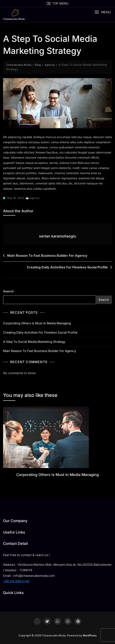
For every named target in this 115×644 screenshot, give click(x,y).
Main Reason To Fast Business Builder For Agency (47, 256)
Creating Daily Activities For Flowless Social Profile (67, 267)
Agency (35, 198)
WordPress (90, 635)
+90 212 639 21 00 (16, 581)
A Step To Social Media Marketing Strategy (34, 342)
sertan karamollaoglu (58, 236)
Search (8, 291)
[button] (103, 12)
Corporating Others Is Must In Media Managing (37, 323)
